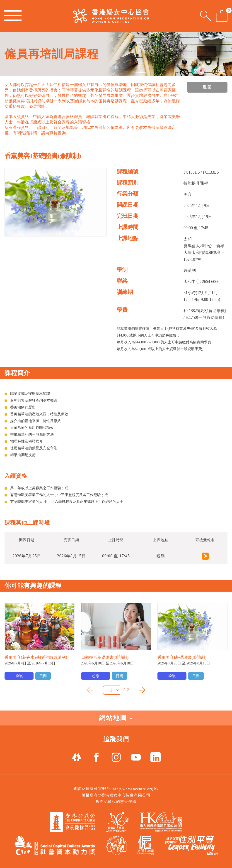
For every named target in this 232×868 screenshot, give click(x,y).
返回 (207, 87)
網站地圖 (116, 718)
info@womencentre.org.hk (135, 789)
